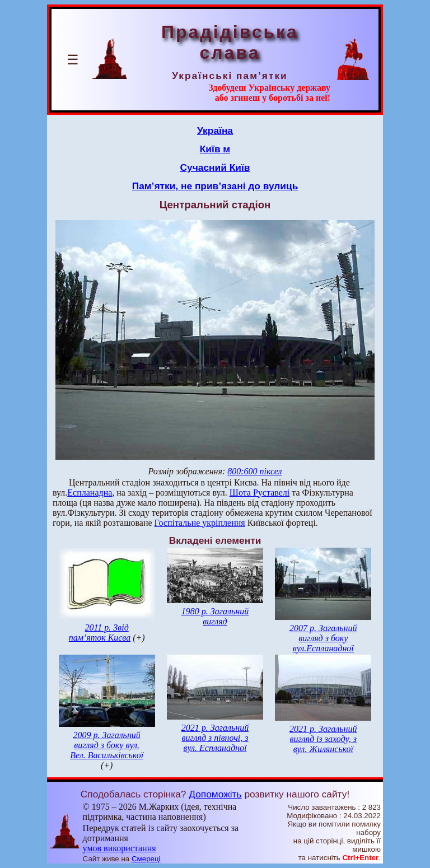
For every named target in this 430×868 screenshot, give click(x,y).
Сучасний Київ (215, 167)
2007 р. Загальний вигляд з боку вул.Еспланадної (323, 638)
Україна (215, 130)
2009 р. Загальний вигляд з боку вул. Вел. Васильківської (107, 745)
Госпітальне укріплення (200, 523)
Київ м (215, 149)
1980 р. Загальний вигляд (215, 616)
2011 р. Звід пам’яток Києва (100, 633)
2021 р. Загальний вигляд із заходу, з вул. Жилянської (323, 739)
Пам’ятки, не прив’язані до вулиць (215, 186)
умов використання (120, 848)
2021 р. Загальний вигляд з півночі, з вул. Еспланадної (215, 738)
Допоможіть (215, 794)
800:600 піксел (254, 471)
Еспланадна (90, 493)
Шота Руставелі (260, 493)
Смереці (146, 859)
